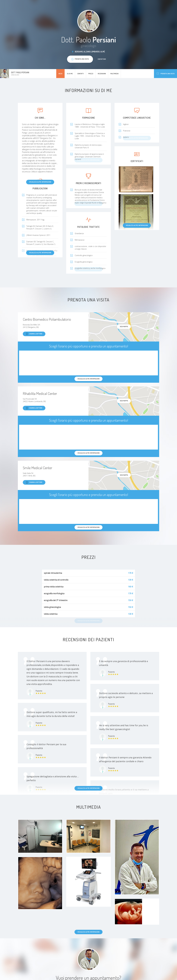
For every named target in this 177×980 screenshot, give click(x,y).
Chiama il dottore (34, 334)
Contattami (102, 59)
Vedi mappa (124, 327)
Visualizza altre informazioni (40, 182)
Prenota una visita (165, 73)
